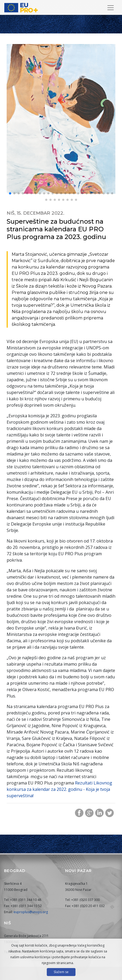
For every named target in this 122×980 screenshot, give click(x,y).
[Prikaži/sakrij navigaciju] (111, 8)
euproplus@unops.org (31, 912)
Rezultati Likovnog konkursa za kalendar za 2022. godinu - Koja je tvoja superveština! (59, 789)
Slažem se (61, 972)
